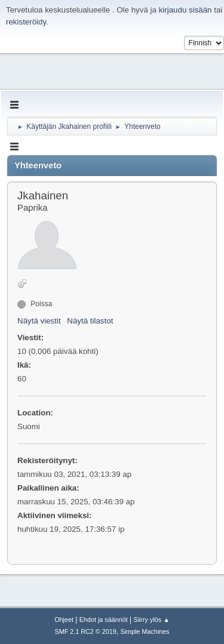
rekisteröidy (26, 22)
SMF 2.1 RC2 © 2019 (86, 631)
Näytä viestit (39, 321)
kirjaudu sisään (185, 10)
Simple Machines (145, 631)
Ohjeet (64, 620)
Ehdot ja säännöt (104, 620)
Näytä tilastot (90, 321)
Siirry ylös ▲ (151, 620)
